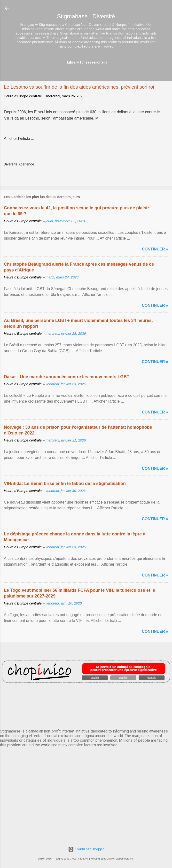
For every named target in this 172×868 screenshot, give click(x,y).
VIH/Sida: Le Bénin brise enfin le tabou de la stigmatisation (65, 484)
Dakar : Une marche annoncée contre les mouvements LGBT (67, 377)
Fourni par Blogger (86, 849)
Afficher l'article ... (19, 139)
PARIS (86, 707)
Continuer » (155, 249)
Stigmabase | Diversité (86, 16)
